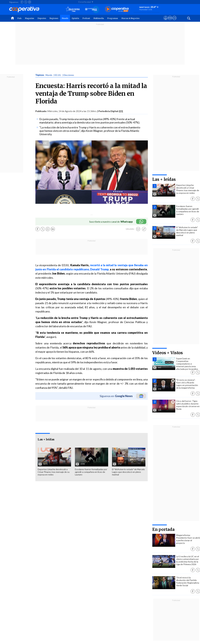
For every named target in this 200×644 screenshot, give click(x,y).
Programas (113, 18)
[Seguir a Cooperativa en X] (26, 2)
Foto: (40, 143)
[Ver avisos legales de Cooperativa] (166, 21)
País (19, 18)
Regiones (54, 18)
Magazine (30, 18)
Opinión (75, 18)
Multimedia (99, 18)
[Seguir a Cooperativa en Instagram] (30, 2)
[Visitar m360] (170, 21)
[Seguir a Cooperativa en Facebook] (22, 2)
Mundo (65, 18)
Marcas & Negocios (130, 18)
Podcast (86, 18)
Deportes (42, 18)
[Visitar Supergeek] (174, 21)
